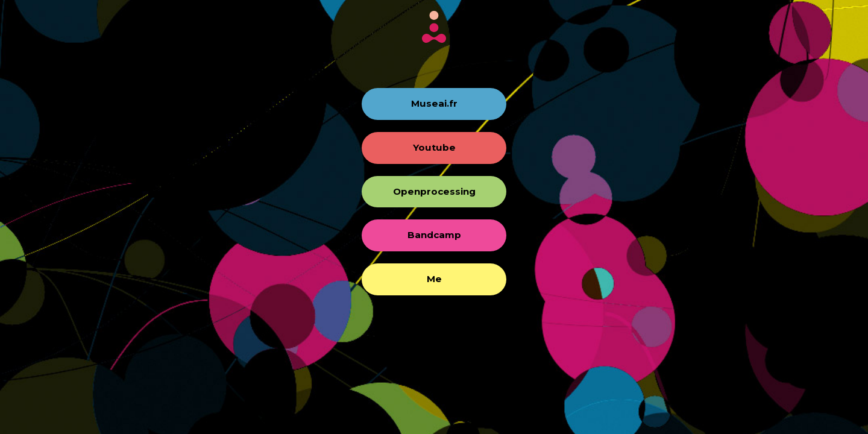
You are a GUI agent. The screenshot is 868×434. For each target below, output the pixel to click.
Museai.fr (434, 103)
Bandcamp (434, 235)
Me (434, 279)
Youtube (434, 147)
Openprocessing (434, 191)
